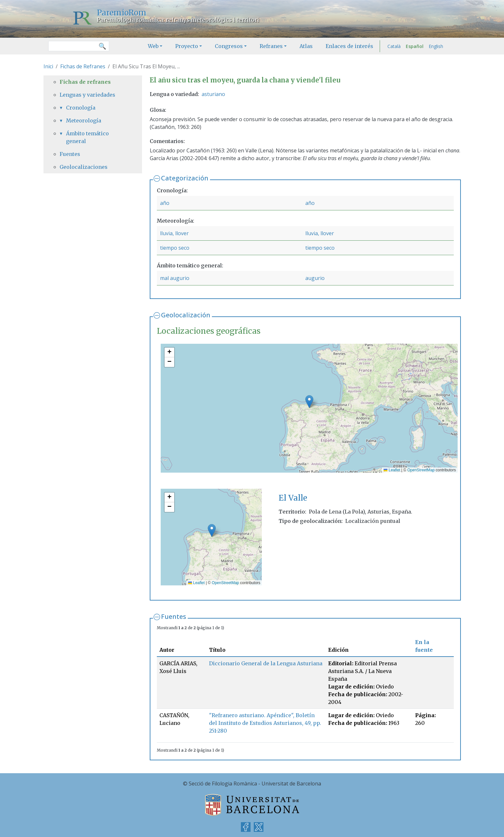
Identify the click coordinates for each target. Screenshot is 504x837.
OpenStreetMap (421, 470)
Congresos (229, 46)
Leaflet (392, 470)
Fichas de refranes (85, 82)
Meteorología (84, 120)
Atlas (306, 46)
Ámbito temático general (87, 137)
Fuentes (174, 616)
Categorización (185, 178)
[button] (309, 402)
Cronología (81, 108)
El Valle (293, 498)
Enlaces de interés (349, 46)
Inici (48, 66)
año (165, 203)
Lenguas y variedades (87, 95)
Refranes (271, 46)
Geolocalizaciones (84, 167)
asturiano (213, 94)
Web (153, 46)
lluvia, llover (174, 233)
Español (415, 46)
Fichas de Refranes (83, 66)
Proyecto (187, 46)
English (436, 46)
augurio (315, 278)
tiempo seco (175, 248)
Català (394, 46)
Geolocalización (186, 315)
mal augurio (175, 278)
